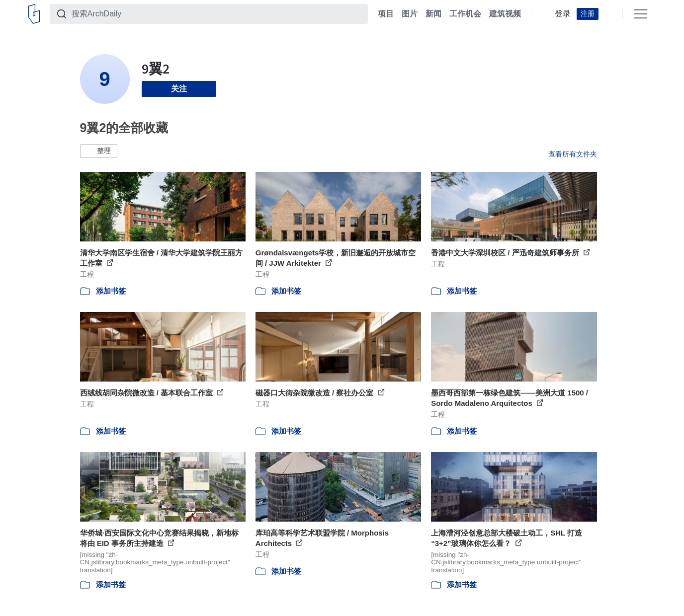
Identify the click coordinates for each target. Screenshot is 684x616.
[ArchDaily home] (34, 14)
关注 (179, 89)
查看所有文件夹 (573, 154)
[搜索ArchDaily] (217, 14)
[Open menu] (641, 14)
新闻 (433, 14)
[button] (99, 151)
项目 (386, 14)
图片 (410, 14)
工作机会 (465, 14)
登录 (563, 14)
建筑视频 (505, 14)
